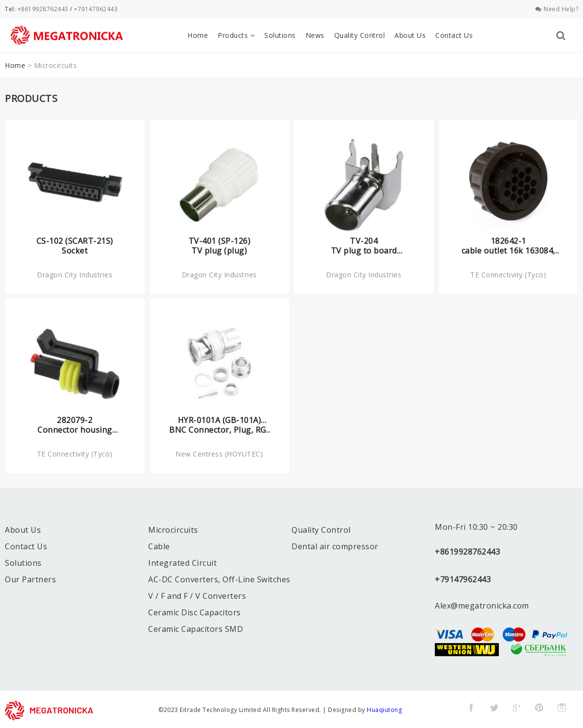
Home (198, 35)
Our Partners (30, 578)
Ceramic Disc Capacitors (195, 611)
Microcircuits (173, 528)
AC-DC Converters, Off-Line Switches (219, 578)
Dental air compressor (335, 545)
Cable (159, 545)
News (315, 35)
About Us (410, 35)
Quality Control (360, 35)
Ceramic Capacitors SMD (196, 627)
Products (236, 35)
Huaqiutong (384, 708)
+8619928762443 (43, 9)
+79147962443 (96, 9)
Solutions (280, 35)
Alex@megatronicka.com (482, 604)
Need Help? (557, 9)
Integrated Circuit (182, 561)
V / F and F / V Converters (197, 594)
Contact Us (454, 35)
